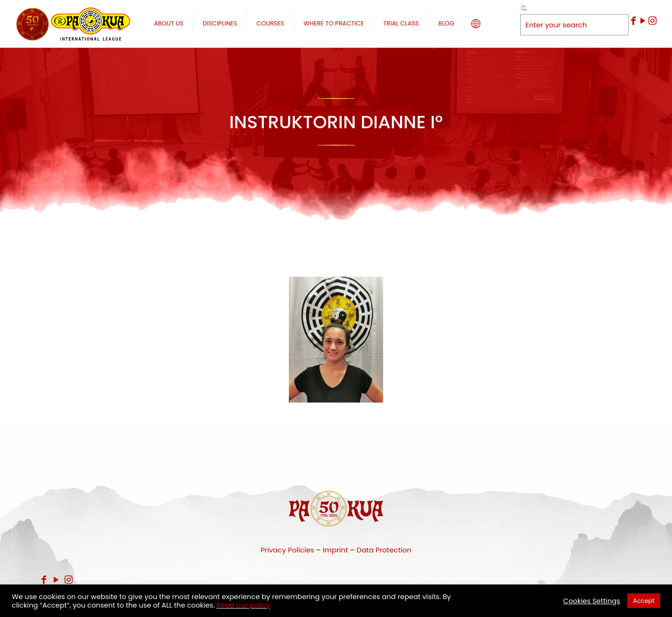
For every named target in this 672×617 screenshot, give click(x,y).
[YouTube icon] (643, 21)
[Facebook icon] (633, 21)
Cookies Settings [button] (592, 601)
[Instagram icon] (652, 21)
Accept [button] (644, 601)
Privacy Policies (287, 550)
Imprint (336, 550)
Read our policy (243, 605)
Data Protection (384, 550)
